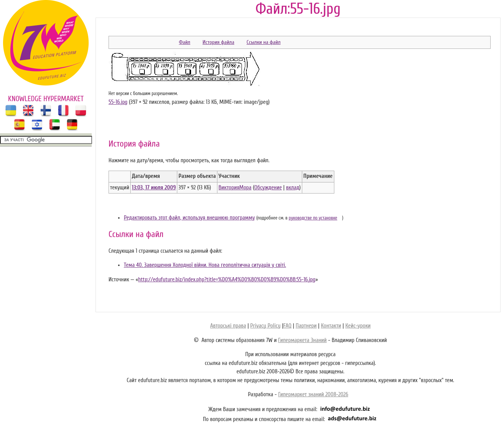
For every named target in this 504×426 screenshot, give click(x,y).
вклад (293, 188)
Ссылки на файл (263, 42)
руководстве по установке (313, 218)
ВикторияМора (235, 188)
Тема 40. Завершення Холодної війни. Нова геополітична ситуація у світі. (205, 265)
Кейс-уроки (358, 326)
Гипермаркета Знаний (302, 340)
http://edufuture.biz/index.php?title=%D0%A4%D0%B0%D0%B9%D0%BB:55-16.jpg (227, 280)
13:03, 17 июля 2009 (154, 188)
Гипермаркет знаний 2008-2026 (313, 395)
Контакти (331, 326)
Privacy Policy (265, 326)
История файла (218, 42)
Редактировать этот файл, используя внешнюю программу (189, 218)
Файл (185, 42)
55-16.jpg (118, 102)
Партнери (306, 326)
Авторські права (228, 326)
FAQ (287, 326)
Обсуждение (268, 188)
